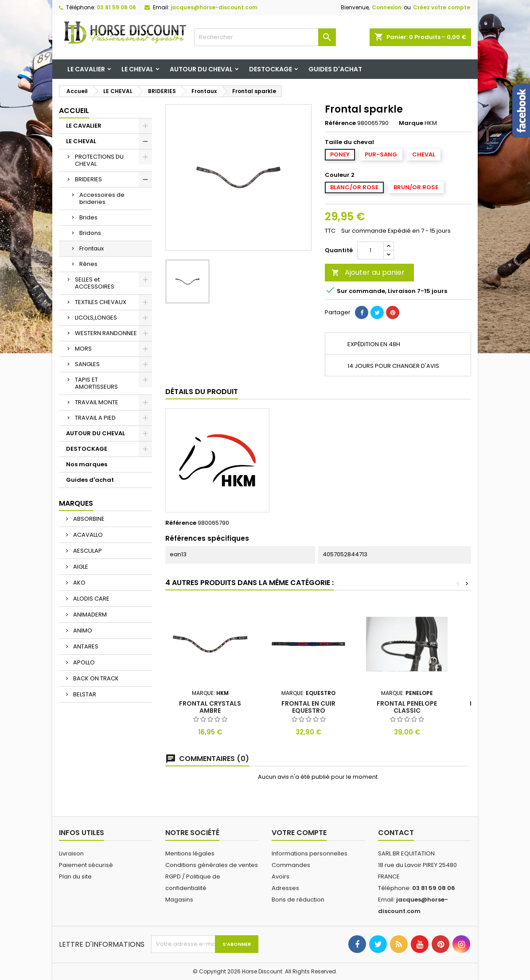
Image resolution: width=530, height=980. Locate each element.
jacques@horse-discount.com (214, 7)
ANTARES (85, 646)
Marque (411, 123)
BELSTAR (84, 694)
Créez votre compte (442, 7)
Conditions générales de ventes (212, 865)
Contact (396, 833)
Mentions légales (190, 853)
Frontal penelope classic (407, 707)
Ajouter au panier (368, 272)
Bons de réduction (298, 900)
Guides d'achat (335, 69)
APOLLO (83, 662)
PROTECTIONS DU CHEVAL (99, 160)
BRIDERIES (88, 179)
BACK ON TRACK (95, 678)
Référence (340, 123)
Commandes (291, 865)
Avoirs (281, 877)
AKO (79, 583)
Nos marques (87, 464)
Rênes (88, 264)
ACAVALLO (87, 535)
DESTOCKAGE (271, 69)
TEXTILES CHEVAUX (101, 302)
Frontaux (92, 248)
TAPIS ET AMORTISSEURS (96, 383)
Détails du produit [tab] (202, 392)
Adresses (285, 888)
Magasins (179, 900)
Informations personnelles (310, 853)
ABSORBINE (88, 519)
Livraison (71, 853)
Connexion (387, 7)
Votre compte (299, 833)
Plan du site (75, 877)
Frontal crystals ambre (210, 707)
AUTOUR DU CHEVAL (201, 69)
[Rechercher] (265, 37)
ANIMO (82, 631)
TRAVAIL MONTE (97, 402)
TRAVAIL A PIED (95, 418)
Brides (88, 217)
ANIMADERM (89, 615)
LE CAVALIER (86, 69)
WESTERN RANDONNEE (106, 333)
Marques (76, 503)
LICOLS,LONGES (96, 318)
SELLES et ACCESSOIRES (95, 283)
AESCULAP (87, 551)
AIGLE (80, 567)
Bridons (90, 233)
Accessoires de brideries (102, 198)
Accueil (74, 111)
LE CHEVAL (137, 69)
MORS (83, 349)
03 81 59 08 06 (116, 7)
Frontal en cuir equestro (308, 707)
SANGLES (87, 364)
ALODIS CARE (91, 599)
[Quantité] (370, 250)
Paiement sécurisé (86, 865)
